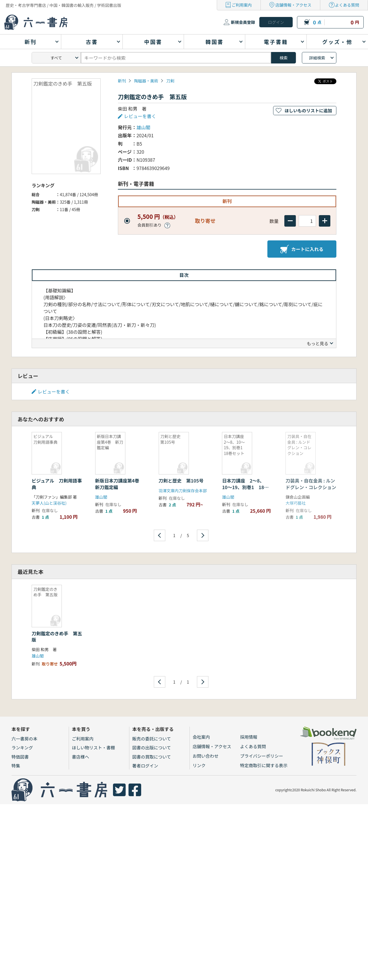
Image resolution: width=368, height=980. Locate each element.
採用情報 (249, 737)
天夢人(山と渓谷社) (49, 503)
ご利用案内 (242, 5)
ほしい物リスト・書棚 (93, 747)
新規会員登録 (243, 22)
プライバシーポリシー (262, 756)
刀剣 (170, 81)
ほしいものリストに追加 (308, 110)
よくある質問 (347, 5)
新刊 (122, 81)
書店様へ (80, 757)
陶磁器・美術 (146, 81)
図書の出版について (152, 747)
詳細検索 (317, 58)
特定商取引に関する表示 (264, 765)
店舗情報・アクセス (293, 5)
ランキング (22, 747)
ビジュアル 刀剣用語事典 (57, 484)
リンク (199, 765)
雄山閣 (143, 127)
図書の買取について (152, 757)
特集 (16, 766)
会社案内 (201, 737)
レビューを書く (140, 116)
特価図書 (20, 757)
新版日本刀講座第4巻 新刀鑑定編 (119, 484)
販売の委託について (152, 739)
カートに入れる (302, 249)
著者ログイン (145, 766)
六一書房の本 (24, 739)
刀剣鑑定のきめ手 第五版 (57, 636)
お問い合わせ (206, 756)
